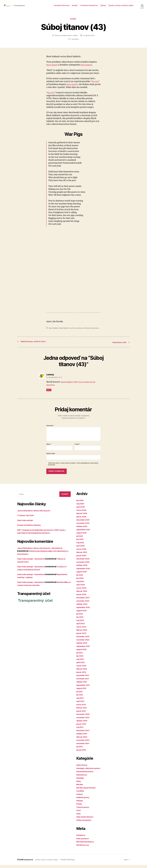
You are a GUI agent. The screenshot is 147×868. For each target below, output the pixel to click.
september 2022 (84, 649)
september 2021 (84, 688)
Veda (79, 817)
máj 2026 (81, 507)
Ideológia (81, 781)
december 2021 (84, 678)
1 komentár (75, 42)
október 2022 (83, 646)
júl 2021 (80, 695)
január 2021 (82, 714)
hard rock (74, 331)
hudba (80, 331)
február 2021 (82, 711)
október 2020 (83, 724)
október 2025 (83, 529)
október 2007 (83, 737)
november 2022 (84, 643)
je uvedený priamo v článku (68, 39)
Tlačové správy (84, 810)
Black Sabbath (53, 68)
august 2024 (82, 575)
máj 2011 (81, 730)
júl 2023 (80, 617)
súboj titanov (96, 331)
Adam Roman (82, 768)
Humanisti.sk (29, 863)
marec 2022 (82, 669)
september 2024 (84, 571)
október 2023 (83, 607)
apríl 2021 (81, 704)
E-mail (77, 447)
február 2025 (82, 555)
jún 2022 (80, 659)
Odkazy (103, 7)
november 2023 (84, 604)
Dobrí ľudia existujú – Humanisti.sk (34, 562)
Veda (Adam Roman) (86, 820)
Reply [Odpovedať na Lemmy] (49, 393)
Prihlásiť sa (82, 838)
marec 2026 (82, 513)
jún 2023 (80, 620)
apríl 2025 (81, 549)
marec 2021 (82, 707)
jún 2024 (80, 581)
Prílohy (80, 807)
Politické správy (84, 800)
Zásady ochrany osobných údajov (121, 7)
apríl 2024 (81, 588)
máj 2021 (81, 701)
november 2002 (84, 743)
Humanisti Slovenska (62, 7)
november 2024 (84, 565)
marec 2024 (82, 591)
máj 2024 (81, 584)
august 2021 (82, 691)
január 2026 (82, 520)
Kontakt (75, 7)
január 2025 (82, 558)
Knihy (79, 784)
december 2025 (84, 523)
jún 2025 (80, 542)
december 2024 (84, 562)
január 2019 (82, 727)
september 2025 (84, 533)
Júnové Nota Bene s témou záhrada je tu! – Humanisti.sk (43, 551)
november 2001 (84, 746)
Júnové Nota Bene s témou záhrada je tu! (36, 514)
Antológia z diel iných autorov (90, 771)
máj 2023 (81, 623)
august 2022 (82, 652)
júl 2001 (80, 750)
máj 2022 (81, 662)
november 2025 (84, 526)
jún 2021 (80, 698)
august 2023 (82, 614)
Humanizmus (82, 778)
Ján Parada (87, 331)
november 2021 (84, 682)
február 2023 (82, 633)
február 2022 (82, 672)
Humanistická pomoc (86, 775)
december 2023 (84, 601)
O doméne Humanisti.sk (89, 7)
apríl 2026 (81, 510)
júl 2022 (80, 656)
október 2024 (83, 568)
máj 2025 (81, 546)
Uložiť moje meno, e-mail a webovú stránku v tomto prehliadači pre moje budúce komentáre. (73, 467)
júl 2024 (80, 578)
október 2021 (83, 685)
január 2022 (82, 675)
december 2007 (84, 733)
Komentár (50, 429)
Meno (49, 447)
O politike (81, 794)
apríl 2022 (81, 665)
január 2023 (82, 636)
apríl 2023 (81, 627)
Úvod (79, 813)
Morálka (80, 787)
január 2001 (82, 753)
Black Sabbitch (89, 68)
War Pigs (96, 85)
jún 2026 (80, 503)
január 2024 (82, 597)
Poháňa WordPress (72, 863)
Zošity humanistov (85, 823)
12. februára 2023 (89, 39)
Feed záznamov (84, 841)
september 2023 (84, 610)
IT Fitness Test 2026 (27, 518)
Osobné (73, 22)
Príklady (80, 804)
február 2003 (83, 740)
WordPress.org (83, 848)
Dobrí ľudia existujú (27, 523)
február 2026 (83, 516)
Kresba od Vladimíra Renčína (31, 528)
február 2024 (83, 594)
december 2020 (84, 717)
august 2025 (82, 536)
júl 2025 (80, 539)
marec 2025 (82, 552)
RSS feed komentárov (86, 845)
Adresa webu (51, 457)
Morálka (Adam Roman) (87, 791)
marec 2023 (82, 630)
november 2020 (84, 720)
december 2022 (84, 639)
